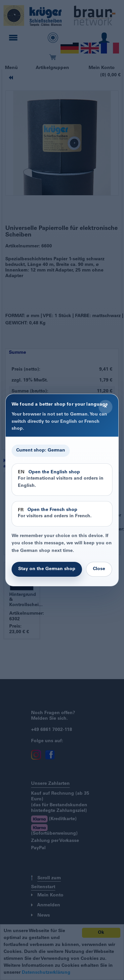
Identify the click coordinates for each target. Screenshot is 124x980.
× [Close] (105, 407)
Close (99, 569)
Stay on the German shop (47, 569)
